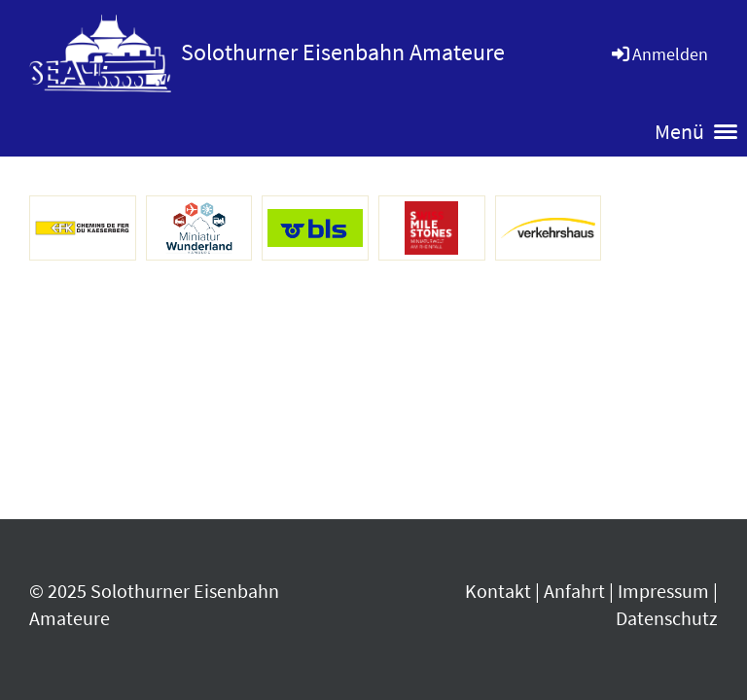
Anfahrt (574, 591)
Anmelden (658, 54)
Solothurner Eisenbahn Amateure (343, 52)
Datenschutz (667, 618)
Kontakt (498, 591)
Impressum (663, 591)
